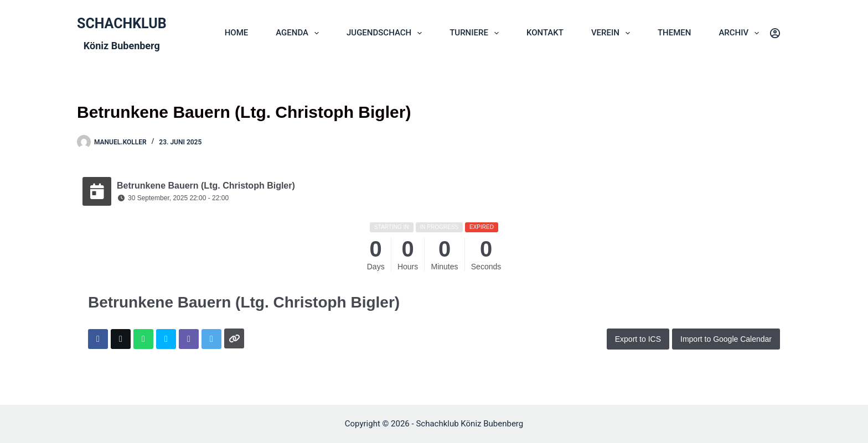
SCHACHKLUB (122, 24)
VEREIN (613, 33)
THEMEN (675, 33)
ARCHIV (741, 33)
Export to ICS (638, 339)
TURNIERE (476, 33)
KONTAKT (545, 33)
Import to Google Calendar (726, 339)
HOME (237, 33)
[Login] (775, 33)
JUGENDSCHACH (386, 33)
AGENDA (299, 33)
